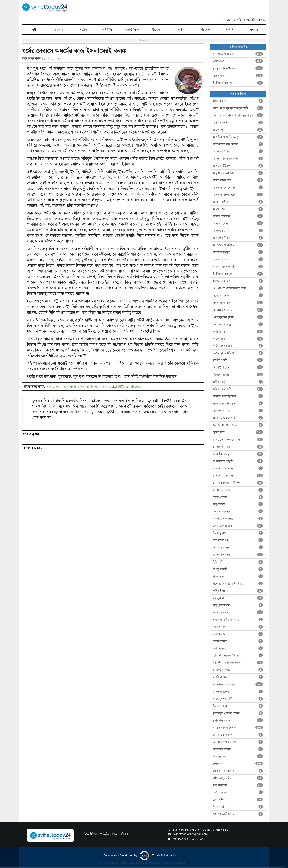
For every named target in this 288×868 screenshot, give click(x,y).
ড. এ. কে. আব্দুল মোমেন (238, 440)
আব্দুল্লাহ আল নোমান (238, 188)
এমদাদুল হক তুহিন (238, 317)
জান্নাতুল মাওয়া (238, 411)
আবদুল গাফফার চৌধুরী (238, 159)
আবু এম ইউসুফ (238, 166)
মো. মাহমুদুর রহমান (238, 735)
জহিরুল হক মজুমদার (238, 396)
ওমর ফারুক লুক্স (238, 324)
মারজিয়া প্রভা (238, 677)
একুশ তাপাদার (238, 295)
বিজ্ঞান (83, 30)
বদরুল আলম (238, 627)
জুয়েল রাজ (238, 76)
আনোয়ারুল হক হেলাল (238, 144)
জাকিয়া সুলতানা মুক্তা (238, 403)
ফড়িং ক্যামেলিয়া (238, 605)
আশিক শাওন (238, 259)
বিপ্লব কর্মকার (238, 648)
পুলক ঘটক (238, 576)
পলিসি (229, 30)
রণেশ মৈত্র (238, 61)
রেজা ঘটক (238, 800)
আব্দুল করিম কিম (238, 180)
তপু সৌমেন (238, 504)
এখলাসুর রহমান (238, 303)
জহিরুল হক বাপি (238, 389)
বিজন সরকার (238, 641)
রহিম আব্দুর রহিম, (35, 387)
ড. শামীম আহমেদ (238, 476)
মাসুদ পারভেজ (238, 692)
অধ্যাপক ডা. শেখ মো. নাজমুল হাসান (238, 115)
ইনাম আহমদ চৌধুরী (238, 267)
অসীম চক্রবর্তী (238, 123)
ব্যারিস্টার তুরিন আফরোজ (238, 663)
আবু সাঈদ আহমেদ (238, 173)
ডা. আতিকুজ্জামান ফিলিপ (238, 483)
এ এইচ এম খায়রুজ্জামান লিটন (238, 288)
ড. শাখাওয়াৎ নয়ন (238, 468)
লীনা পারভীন (238, 807)
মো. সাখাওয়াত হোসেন (238, 742)
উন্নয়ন (156, 30)
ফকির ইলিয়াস (238, 591)
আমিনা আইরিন (238, 202)
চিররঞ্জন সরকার (238, 375)
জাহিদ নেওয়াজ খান (238, 418)
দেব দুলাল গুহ (238, 540)
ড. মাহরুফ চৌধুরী (238, 461)
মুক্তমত (59, 30)
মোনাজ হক (238, 756)
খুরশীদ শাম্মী (238, 360)
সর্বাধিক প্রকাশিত (238, 47)
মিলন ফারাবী (238, 706)
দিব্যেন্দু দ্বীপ (238, 533)
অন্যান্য (254, 30)
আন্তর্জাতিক (132, 30)
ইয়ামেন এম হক (238, 281)
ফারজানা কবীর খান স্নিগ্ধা (238, 620)
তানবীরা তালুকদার (238, 519)
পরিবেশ (205, 30)
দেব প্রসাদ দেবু (238, 547)
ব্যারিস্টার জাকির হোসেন (238, 655)
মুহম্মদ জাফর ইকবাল (238, 68)
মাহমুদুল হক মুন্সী (238, 699)
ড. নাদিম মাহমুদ (238, 454)
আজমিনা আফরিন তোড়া (238, 137)
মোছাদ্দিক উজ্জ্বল (238, 749)
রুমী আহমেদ (238, 792)
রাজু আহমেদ (238, 785)
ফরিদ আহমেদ (238, 612)
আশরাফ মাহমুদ (238, 252)
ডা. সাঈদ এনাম (238, 490)
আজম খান (238, 130)
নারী (181, 30)
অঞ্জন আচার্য (238, 101)
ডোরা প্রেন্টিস (238, 497)
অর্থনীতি (107, 30)
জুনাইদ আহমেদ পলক (238, 425)
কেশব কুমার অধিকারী (238, 353)
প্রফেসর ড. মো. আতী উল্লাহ (238, 584)
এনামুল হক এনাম (238, 310)
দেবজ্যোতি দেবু (238, 555)
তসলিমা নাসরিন (238, 511)
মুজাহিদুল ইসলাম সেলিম (238, 713)
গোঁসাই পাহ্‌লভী (238, 367)
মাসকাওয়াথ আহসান (238, 54)
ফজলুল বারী (238, 598)
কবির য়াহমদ (238, 332)
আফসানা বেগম (238, 151)
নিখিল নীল (238, 562)
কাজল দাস (238, 339)
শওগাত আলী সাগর (238, 814)
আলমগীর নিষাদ (238, 238)
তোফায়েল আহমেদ (238, 526)
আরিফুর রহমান (238, 231)
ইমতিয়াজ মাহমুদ (238, 83)
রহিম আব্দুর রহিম (32, 58)
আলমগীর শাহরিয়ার (238, 245)
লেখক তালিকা (238, 94)
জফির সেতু (238, 382)
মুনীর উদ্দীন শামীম (238, 720)
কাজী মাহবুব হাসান (238, 346)
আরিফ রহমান (238, 223)
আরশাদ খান (238, 209)
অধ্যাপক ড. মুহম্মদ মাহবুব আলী (238, 108)
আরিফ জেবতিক (238, 216)
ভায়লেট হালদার (238, 670)
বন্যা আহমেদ (238, 634)
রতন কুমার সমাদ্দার (238, 771)
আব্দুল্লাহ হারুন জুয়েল (238, 195)
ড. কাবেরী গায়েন (238, 447)
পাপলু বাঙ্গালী (238, 569)
